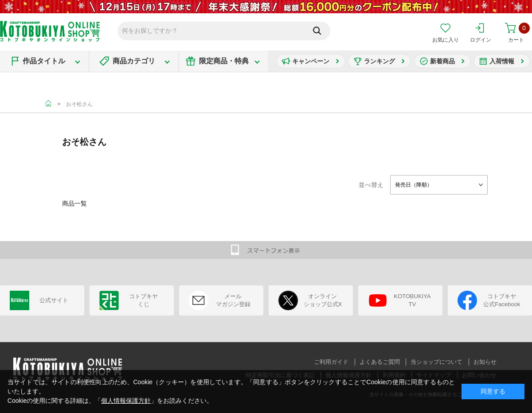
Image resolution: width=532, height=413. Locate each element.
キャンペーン (311, 61)
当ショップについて (436, 362)
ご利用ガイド (331, 362)
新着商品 (442, 61)
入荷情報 (502, 61)
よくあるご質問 (380, 362)
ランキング (379, 61)
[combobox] (439, 185)
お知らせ (485, 362)
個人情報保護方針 (126, 401)
